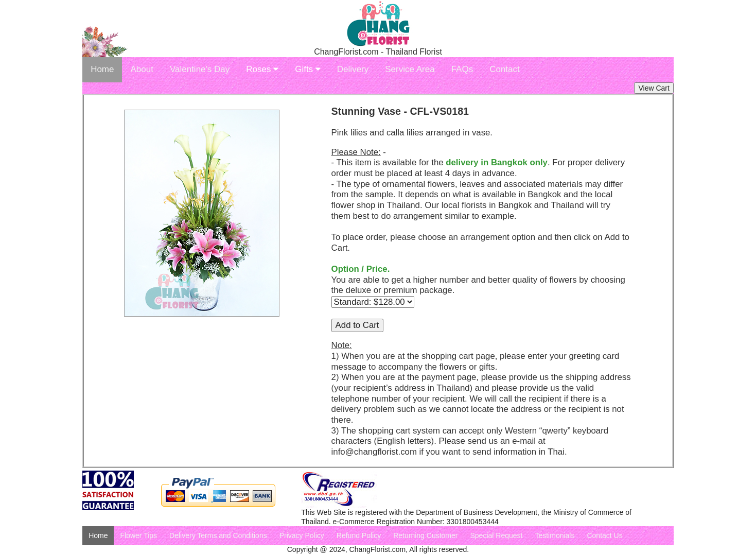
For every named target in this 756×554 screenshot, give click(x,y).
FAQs (462, 69)
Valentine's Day (200, 69)
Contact (505, 69)
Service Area (410, 69)
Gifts (308, 69)
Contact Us (604, 535)
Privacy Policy (302, 535)
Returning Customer (425, 535)
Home (102, 69)
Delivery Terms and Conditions (218, 535)
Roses (262, 69)
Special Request (496, 535)
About (142, 69)
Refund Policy (359, 535)
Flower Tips (138, 535)
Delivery (353, 69)
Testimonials (555, 535)
